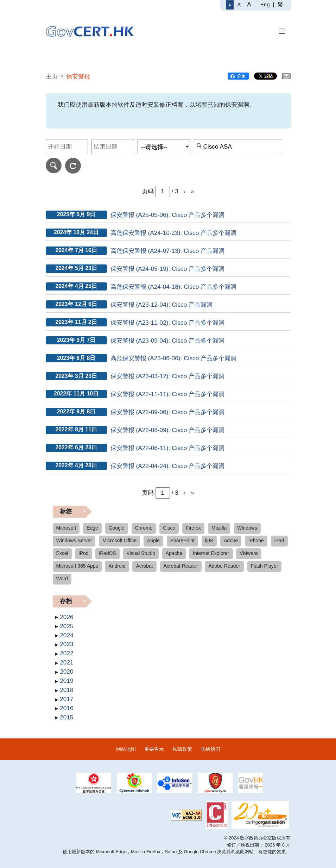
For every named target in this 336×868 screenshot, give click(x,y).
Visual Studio (141, 553)
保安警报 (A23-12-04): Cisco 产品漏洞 (162, 305)
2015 (66, 717)
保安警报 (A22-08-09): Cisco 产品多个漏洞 (168, 430)
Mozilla (219, 528)
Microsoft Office (119, 541)
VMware (249, 553)
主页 (52, 76)
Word (62, 579)
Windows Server (74, 541)
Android (117, 566)
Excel (62, 553)
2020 (66, 672)
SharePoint (182, 541)
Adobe (231, 541)
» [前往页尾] (192, 191)
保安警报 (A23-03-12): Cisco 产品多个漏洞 (168, 376)
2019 (66, 681)
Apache (174, 553)
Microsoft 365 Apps (77, 566)
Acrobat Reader (181, 566)
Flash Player (265, 566)
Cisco (169, 528)
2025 (66, 626)
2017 (66, 699)
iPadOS (107, 553)
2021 (66, 662)
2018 (66, 690)
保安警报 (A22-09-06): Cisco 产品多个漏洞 (168, 412)
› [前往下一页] (185, 191)
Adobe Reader (224, 566)
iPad (279, 541)
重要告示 (154, 749)
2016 (66, 708)
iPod (84, 553)
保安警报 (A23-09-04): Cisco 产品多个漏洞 (168, 341)
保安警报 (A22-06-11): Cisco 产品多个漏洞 (168, 448)
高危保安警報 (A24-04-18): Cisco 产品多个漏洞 (174, 287)
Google (117, 528)
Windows (247, 528)
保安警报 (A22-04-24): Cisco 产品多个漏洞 (168, 466)
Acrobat (144, 566)
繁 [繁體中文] (280, 4)
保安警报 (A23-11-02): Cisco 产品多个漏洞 (168, 323)
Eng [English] (265, 4)
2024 (66, 635)
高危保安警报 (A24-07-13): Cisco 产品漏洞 (168, 251)
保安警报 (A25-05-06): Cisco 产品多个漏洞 (168, 215)
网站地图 (126, 749)
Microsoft (66, 528)
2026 (66, 617)
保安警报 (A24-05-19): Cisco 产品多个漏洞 (168, 269)
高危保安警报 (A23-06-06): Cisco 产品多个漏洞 (174, 358)
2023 (66, 644)
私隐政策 (182, 749)
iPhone (256, 541)
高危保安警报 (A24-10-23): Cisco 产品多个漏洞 (174, 233)
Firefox (193, 528)
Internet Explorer (211, 553)
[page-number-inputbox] (163, 493)
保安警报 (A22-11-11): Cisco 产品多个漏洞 (168, 394)
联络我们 (210, 749)
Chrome (144, 528)
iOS (209, 541)
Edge (92, 528)
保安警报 (78, 76)
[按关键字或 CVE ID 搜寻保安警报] (238, 147)
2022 (66, 653)
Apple (153, 541)
